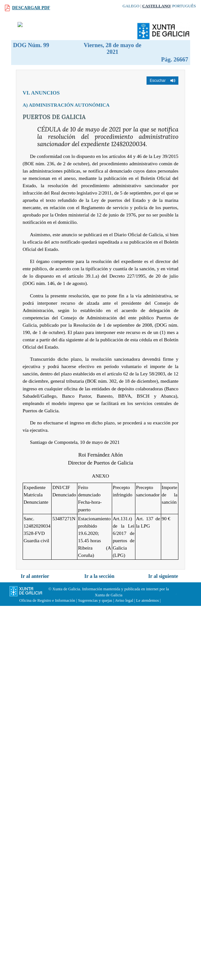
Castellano (156, 6)
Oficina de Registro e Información (47, 600)
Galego (131, 6)
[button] (162, 81)
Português (184, 6)
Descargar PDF (31, 8)
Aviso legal (124, 600)
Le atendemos (147, 600)
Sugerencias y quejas (95, 600)
